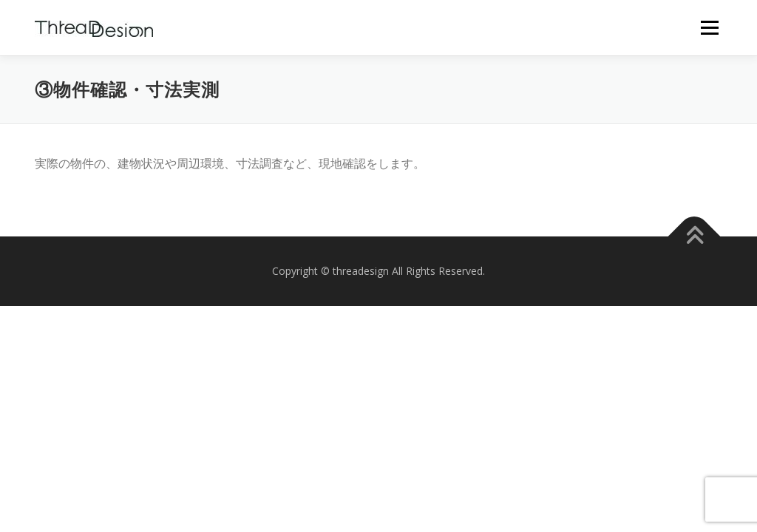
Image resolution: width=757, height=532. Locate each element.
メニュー (709, 27)
